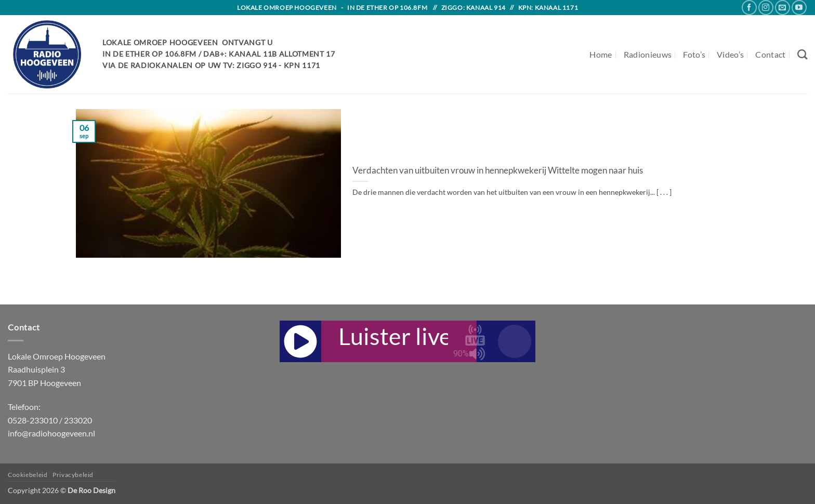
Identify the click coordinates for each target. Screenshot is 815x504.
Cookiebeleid (28, 475)
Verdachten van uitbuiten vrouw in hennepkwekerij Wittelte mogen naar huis (498, 170)
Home (601, 54)
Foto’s (694, 54)
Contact (770, 54)
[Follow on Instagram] (766, 8)
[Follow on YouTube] (799, 8)
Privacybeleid (73, 475)
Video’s (730, 54)
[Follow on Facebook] (749, 8)
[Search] (802, 54)
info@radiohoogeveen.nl (51, 433)
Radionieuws (648, 54)
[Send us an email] (783, 8)
